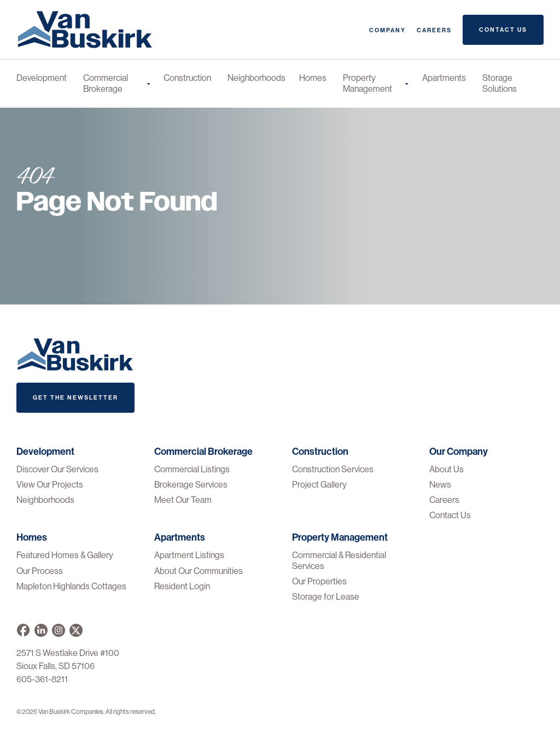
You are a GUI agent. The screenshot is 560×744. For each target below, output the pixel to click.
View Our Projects (50, 485)
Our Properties (319, 581)
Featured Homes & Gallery (65, 555)
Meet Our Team (183, 500)
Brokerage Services (191, 485)
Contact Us (503, 30)
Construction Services (333, 469)
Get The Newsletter (75, 398)
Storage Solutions (500, 83)
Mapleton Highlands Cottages (71, 586)
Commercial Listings (192, 469)
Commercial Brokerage (116, 83)
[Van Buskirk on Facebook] (23, 630)
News (440, 485)
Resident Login (182, 586)
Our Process (40, 571)
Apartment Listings (189, 555)
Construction (187, 78)
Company (387, 30)
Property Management (376, 83)
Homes (313, 78)
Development (42, 78)
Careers (434, 30)
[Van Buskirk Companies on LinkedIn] (41, 630)
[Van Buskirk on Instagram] (59, 630)
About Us (447, 469)
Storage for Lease (326, 597)
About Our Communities (199, 571)
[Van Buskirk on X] (76, 630)
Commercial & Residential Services (339, 560)
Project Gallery (319, 485)
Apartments (444, 78)
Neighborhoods (256, 78)
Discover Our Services (57, 469)
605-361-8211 (42, 679)
